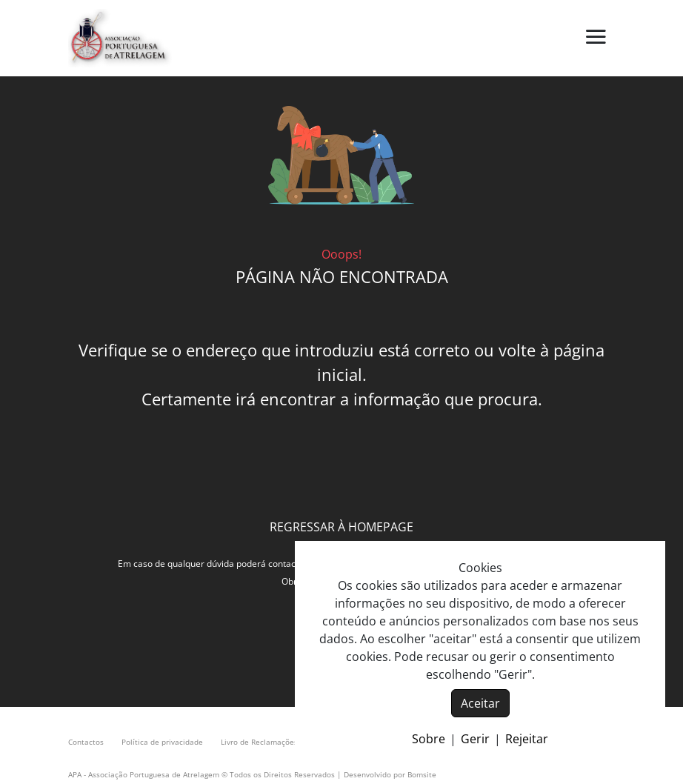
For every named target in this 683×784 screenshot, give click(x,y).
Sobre (429, 739)
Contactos (86, 742)
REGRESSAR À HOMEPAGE (341, 527)
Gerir (475, 739)
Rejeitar (527, 739)
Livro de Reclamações (259, 742)
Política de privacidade (162, 742)
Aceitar (480, 703)
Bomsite (422, 774)
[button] (596, 38)
